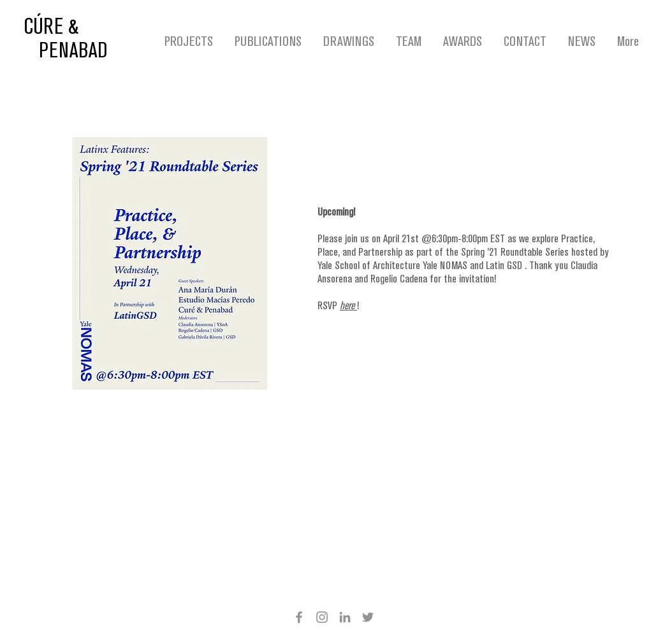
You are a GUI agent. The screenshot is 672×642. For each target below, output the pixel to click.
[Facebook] (299, 617)
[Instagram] (322, 617)
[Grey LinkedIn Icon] (345, 617)
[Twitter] (368, 617)
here (348, 306)
